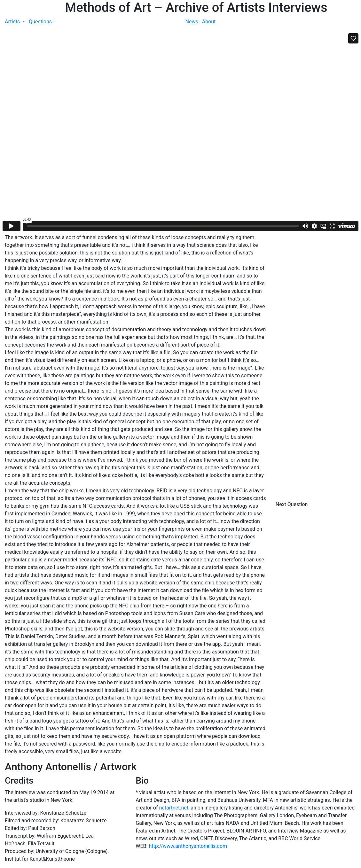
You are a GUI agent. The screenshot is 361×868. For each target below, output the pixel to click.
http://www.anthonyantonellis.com (188, 846)
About (209, 22)
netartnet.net (174, 808)
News (192, 22)
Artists (13, 22)
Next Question (292, 504)
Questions (40, 22)
